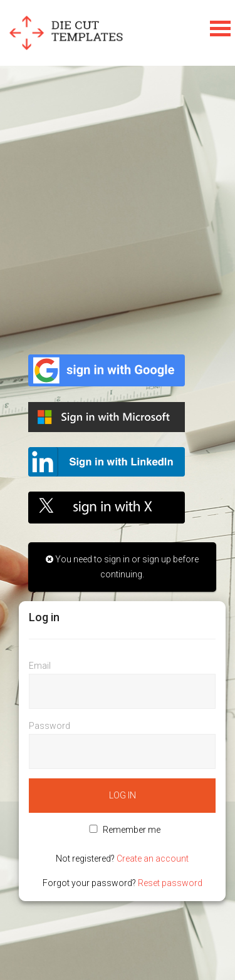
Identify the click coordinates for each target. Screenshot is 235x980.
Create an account (153, 859)
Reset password (170, 883)
